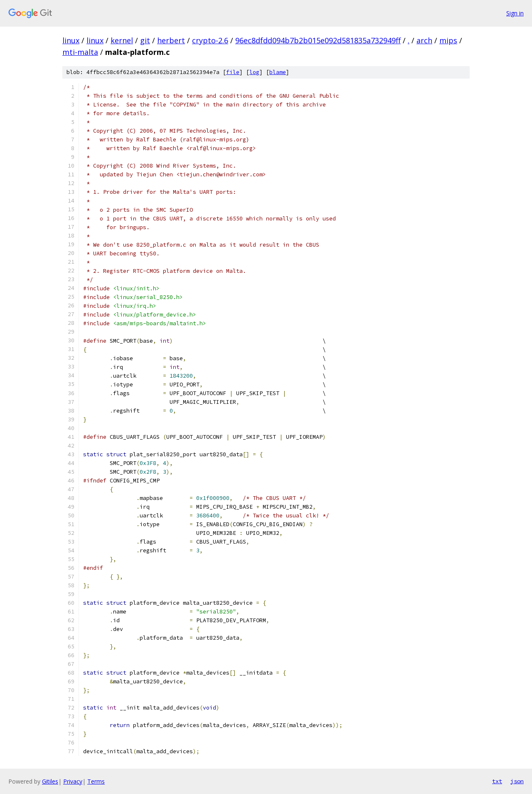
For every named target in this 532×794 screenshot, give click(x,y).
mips (448, 40)
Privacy (73, 781)
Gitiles (50, 781)
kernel (122, 40)
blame (278, 72)
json (517, 781)
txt (497, 781)
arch (424, 40)
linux (71, 40)
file (233, 72)
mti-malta (80, 52)
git (145, 40)
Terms (96, 781)
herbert (171, 40)
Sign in (515, 13)
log (254, 72)
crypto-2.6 (210, 40)
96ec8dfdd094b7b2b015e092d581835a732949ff (318, 40)
